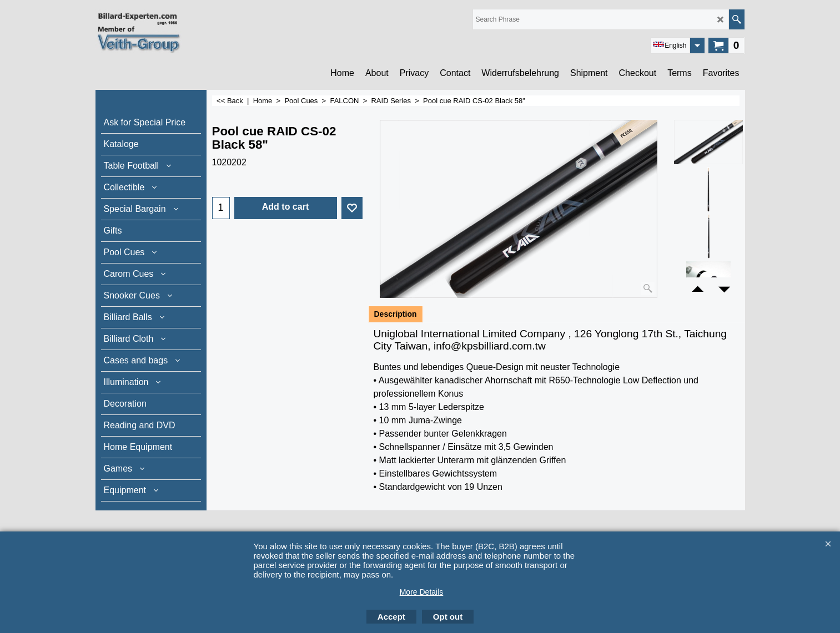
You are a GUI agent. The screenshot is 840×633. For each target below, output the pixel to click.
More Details (422, 592)
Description (396, 314)
